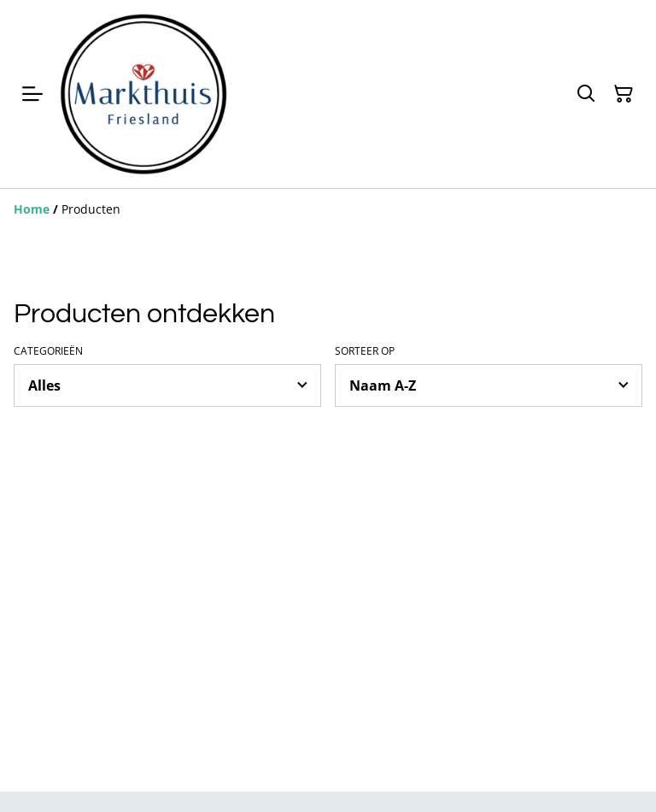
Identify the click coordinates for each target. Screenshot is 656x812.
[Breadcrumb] (328, 209)
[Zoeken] (586, 94)
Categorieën (48, 351)
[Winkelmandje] (624, 94)
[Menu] (32, 94)
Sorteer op (365, 351)
